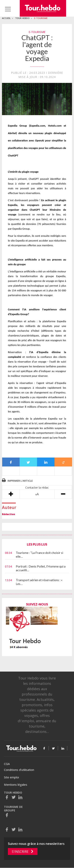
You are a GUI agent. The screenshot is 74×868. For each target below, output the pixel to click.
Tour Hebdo (22, 18)
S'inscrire (20, 852)
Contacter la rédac (37, 488)
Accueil (6, 18)
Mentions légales (16, 785)
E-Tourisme (41, 18)
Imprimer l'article (20, 481)
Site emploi (11, 777)
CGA (7, 764)
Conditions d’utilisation (19, 770)
